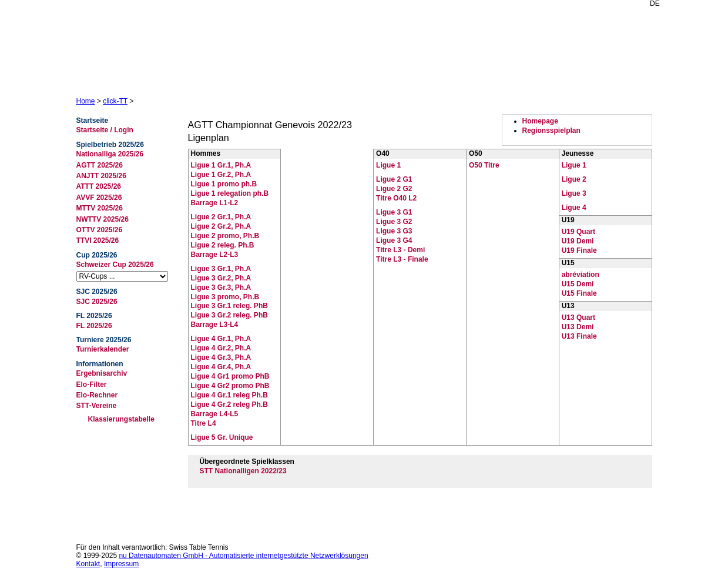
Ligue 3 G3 (394, 231)
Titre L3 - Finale (402, 259)
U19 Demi (578, 241)
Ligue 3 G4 (394, 240)
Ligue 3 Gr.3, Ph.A (221, 287)
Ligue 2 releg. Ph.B (223, 245)
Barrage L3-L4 (215, 325)
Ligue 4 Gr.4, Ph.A (221, 367)
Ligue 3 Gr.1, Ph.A (221, 269)
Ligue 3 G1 (394, 212)
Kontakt (88, 564)
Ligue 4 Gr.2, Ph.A (221, 348)
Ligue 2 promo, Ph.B (225, 236)
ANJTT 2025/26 (101, 176)
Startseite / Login (105, 130)
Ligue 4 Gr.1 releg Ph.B (229, 395)
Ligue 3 (574, 193)
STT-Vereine (97, 406)
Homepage (540, 121)
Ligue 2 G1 (394, 179)
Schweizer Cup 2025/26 (115, 265)
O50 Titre (484, 165)
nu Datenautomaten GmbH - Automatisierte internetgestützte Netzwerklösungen (243, 556)
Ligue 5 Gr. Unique (222, 437)
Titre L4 (204, 423)
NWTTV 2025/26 (103, 219)
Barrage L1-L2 (215, 203)
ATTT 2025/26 (99, 186)
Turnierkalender (103, 349)
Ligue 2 (574, 179)
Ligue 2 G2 (394, 189)
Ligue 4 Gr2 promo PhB (230, 386)
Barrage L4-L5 (215, 414)
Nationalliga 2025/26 (110, 154)
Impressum (121, 564)
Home (86, 101)
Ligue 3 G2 (394, 222)
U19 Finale (579, 250)
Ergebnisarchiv (102, 373)
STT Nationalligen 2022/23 (243, 471)
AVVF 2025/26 (99, 198)
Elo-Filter (92, 385)
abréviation (581, 275)
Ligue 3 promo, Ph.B (225, 297)
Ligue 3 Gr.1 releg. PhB (229, 306)
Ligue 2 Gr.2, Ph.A (221, 226)
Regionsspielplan (551, 131)
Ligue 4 (574, 208)
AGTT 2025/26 (100, 165)
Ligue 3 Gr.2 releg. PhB (229, 315)
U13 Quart (578, 317)
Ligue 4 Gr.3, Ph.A (221, 357)
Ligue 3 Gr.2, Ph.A (221, 278)
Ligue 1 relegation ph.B (230, 193)
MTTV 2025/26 (100, 208)
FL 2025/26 (94, 326)
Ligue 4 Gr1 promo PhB (230, 376)
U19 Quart (578, 232)
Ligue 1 (388, 165)
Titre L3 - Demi (400, 250)
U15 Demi (578, 284)
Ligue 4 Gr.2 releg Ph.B (229, 404)
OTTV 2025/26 (100, 230)
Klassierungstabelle (121, 419)
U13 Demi (578, 327)
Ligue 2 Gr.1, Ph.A (221, 217)
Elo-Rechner (97, 395)
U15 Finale (579, 293)
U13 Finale (579, 336)
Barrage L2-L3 (215, 255)
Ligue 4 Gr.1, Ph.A (221, 339)
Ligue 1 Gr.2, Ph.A (221, 175)
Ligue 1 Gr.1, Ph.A (221, 165)
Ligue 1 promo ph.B (224, 184)
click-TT (115, 101)
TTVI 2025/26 (98, 240)
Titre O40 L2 (396, 198)
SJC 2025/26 (97, 302)
